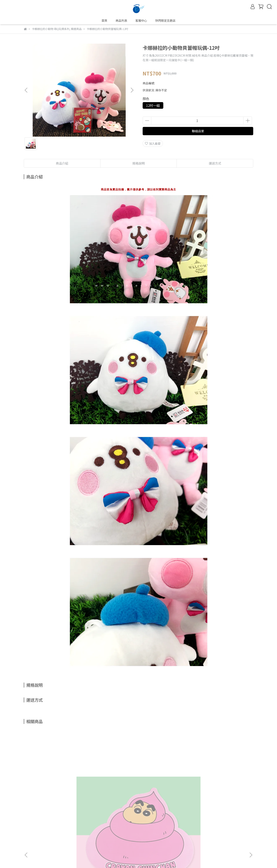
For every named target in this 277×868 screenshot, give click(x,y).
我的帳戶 (40, 823)
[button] (132, 90)
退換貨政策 (94, 823)
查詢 (27, 823)
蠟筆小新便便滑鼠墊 (47, 781)
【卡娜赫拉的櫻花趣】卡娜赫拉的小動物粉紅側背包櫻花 (109, 783)
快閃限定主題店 (165, 20)
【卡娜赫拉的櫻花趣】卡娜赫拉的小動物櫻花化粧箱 (165, 783)
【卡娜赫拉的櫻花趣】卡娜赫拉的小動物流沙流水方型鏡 (221, 783)
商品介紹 (62, 163)
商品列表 (121, 20)
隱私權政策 (75, 823)
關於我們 (57, 823)
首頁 (104, 20)
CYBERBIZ (108, 857)
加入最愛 (153, 143)
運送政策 (112, 823)
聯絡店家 (198, 131)
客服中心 (141, 20)
